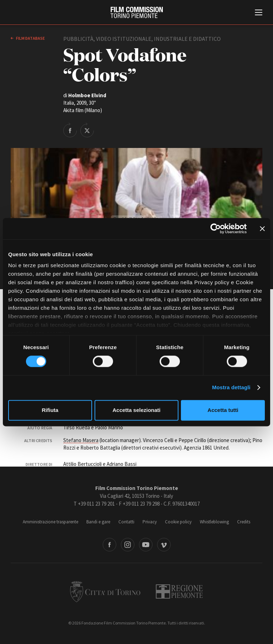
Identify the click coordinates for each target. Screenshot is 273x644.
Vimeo (164, 545)
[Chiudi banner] (262, 229)
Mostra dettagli (231, 388)
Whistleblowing (214, 522)
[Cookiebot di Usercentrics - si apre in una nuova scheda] (216, 229)
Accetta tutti (223, 410)
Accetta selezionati (136, 410)
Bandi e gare (98, 522)
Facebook (109, 545)
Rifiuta (50, 410)
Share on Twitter (87, 130)
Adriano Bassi (122, 464)
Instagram (128, 545)
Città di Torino (105, 591)
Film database (30, 38)
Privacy (150, 522)
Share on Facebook (70, 130)
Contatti (126, 522)
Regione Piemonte (179, 591)
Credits (244, 522)
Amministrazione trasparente (50, 522)
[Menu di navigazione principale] (259, 13)
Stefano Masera (81, 440)
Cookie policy (178, 522)
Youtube (146, 545)
